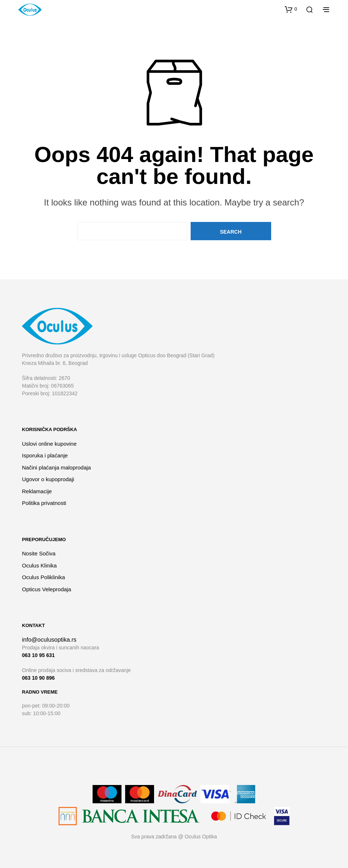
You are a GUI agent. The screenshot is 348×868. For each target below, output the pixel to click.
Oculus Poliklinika (44, 577)
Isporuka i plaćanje (45, 455)
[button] (291, 9)
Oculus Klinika (39, 565)
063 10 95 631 (38, 655)
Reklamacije (37, 491)
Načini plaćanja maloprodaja (56, 467)
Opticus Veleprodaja (46, 589)
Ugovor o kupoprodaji (48, 479)
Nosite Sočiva (39, 553)
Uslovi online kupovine (49, 444)
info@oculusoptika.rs (49, 640)
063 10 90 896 (38, 678)
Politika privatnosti (44, 503)
